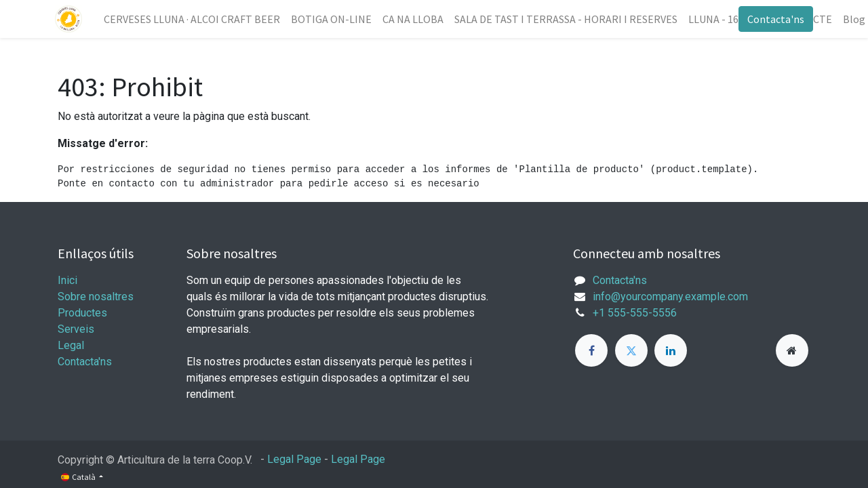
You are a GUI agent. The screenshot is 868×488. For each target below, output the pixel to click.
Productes (82, 313)
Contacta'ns (773, 19)
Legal (71, 345)
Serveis (76, 329)
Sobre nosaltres (96, 297)
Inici (67, 280)
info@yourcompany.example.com (670, 297)
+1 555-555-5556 (635, 313)
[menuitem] (195, 19)
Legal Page (294, 459)
